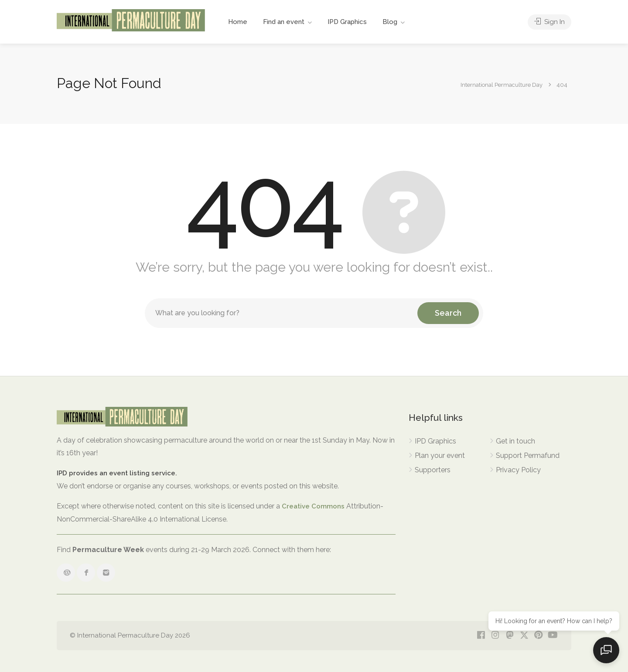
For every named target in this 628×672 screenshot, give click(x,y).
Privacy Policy (518, 470)
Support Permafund (528, 455)
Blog (390, 22)
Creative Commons (313, 506)
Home (238, 22)
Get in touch (515, 441)
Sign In (549, 22)
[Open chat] (606, 650)
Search (448, 313)
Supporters (433, 470)
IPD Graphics (347, 22)
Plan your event (440, 455)
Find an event (284, 22)
